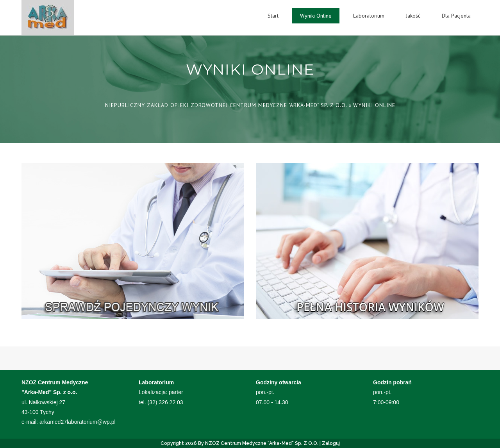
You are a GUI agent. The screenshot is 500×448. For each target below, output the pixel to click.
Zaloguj (331, 443)
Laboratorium (369, 16)
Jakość (413, 16)
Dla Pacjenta (456, 16)
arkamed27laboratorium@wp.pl (78, 422)
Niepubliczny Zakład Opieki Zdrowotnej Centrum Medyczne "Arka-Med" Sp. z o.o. (226, 105)
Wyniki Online (316, 16)
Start (273, 16)
